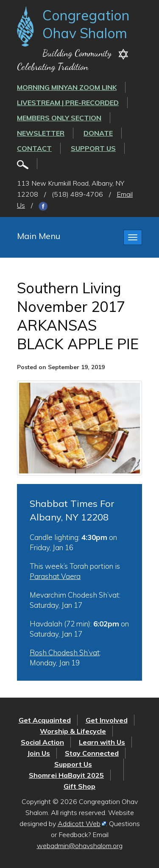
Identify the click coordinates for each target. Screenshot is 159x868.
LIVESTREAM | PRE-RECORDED (68, 103)
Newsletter (41, 133)
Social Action (42, 742)
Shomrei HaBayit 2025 (66, 775)
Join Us (39, 753)
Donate (98, 133)
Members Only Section (59, 118)
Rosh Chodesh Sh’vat (65, 652)
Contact (34, 148)
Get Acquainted (45, 720)
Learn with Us (102, 742)
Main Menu (39, 236)
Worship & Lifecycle (73, 731)
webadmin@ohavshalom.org (80, 846)
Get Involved (107, 720)
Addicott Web (79, 823)
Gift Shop (79, 786)
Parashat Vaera (55, 576)
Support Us (93, 148)
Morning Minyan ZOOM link (67, 87)
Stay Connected (92, 753)
